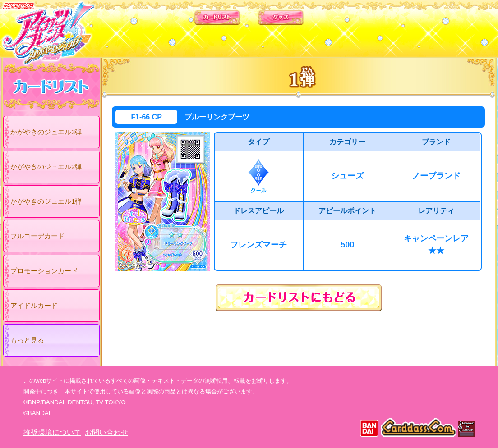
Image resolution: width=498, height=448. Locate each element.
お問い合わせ (106, 432)
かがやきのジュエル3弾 (46, 132)
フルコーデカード (37, 236)
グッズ (307, 27)
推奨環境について (52, 432)
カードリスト (191, 27)
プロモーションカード (44, 271)
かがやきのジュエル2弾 (46, 167)
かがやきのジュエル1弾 (46, 201)
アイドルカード (34, 305)
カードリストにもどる (299, 298)
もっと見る (27, 340)
